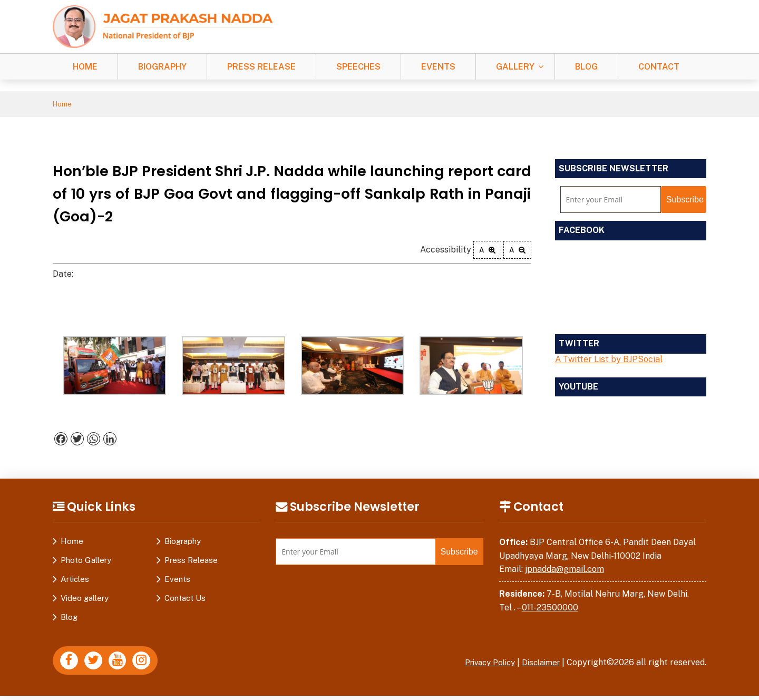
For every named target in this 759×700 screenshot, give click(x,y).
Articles (75, 581)
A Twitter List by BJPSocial (609, 360)
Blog (586, 67)
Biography (162, 67)
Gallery (515, 67)
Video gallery (85, 600)
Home (85, 67)
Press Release (261, 67)
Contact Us (185, 600)
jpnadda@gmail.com (565, 571)
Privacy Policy (482, 664)
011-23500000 (550, 609)
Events (438, 67)
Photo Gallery (86, 562)
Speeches (358, 67)
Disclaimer (539, 664)
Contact (659, 67)
